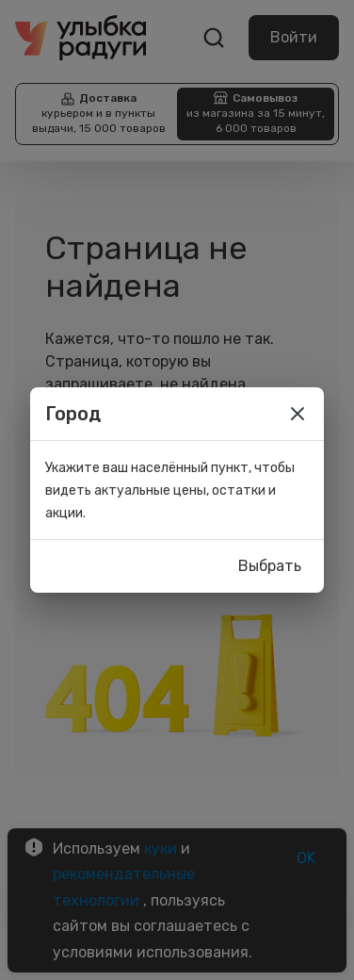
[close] (298, 414)
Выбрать (270, 566)
